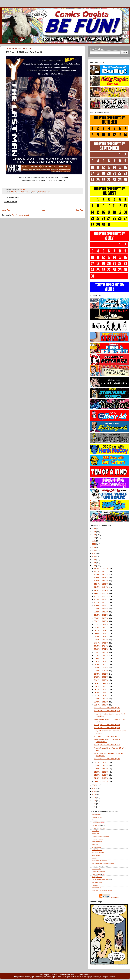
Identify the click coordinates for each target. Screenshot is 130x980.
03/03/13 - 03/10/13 (101, 702)
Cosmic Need (95, 831)
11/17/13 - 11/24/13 (101, 587)
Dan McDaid (95, 834)
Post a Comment (11, 202)
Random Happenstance (98, 872)
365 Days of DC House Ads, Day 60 (107, 711)
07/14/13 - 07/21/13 (101, 643)
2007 (94, 801)
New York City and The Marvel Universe (103, 863)
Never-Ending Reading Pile (99, 861)
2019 (94, 547)
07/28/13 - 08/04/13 (101, 637)
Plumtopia (95, 866)
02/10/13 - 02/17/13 (101, 766)
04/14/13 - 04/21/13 (101, 683)
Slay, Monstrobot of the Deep (100, 880)
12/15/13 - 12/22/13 (101, 575)
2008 (94, 798)
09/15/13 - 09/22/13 (101, 615)
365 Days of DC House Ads (21, 192)
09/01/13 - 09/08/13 (101, 621)
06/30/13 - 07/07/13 (101, 649)
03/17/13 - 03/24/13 (101, 696)
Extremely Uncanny (97, 839)
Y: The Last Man (44, 192)
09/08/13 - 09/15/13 (101, 618)
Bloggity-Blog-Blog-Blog (98, 828)
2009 (94, 794)
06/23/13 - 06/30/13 (101, 652)
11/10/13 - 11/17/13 (101, 590)
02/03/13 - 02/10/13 (101, 769)
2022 (94, 538)
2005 (94, 807)
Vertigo (35, 192)
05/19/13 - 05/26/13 (101, 668)
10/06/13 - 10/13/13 (101, 606)
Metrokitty (94, 858)
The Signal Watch (97, 877)
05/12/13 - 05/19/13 (101, 671)
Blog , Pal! (96, 825)
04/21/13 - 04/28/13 (101, 680)
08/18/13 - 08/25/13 (101, 627)
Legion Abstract (96, 855)
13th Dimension (96, 815)
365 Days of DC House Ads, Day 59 (107, 725)
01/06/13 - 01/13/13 (101, 781)
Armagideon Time (97, 817)
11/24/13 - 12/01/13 (101, 584)
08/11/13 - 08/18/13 (101, 631)
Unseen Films (96, 885)
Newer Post (6, 210)
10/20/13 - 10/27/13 (101, 600)
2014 (94, 563)
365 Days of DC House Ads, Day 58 (107, 728)
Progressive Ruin (97, 869)
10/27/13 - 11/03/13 (101, 596)
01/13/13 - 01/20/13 (101, 778)
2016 (94, 556)
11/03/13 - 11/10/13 (101, 593)
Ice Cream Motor (96, 847)
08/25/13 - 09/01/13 (101, 624)
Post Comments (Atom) (20, 215)
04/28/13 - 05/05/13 (101, 677)
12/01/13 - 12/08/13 (101, 581)
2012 (94, 785)
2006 (94, 804)
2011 (94, 788)
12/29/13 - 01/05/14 (101, 568)
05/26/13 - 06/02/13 (101, 665)
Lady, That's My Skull (98, 852)
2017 (94, 553)
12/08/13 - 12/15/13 (101, 578)
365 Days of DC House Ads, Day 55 (107, 759)
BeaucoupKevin (96, 823)
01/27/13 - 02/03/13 (101, 772)
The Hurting (95, 844)
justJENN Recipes (97, 850)
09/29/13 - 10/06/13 (101, 609)
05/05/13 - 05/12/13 (101, 674)
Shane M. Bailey (96, 874)
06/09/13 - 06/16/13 (101, 659)
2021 (94, 541)
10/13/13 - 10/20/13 (101, 603)
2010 (94, 791)
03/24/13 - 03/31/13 (101, 693)
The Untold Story (96, 888)
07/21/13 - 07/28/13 (101, 640)
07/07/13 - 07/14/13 (101, 646)
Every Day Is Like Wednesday (100, 836)
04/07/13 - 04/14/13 (101, 686)
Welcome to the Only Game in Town (102, 890)
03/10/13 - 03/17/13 (101, 699)
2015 (94, 560)
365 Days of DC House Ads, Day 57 (24, 52)
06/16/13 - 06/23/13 (101, 655)
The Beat (94, 820)
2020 (94, 544)
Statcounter (115, 898)
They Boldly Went (97, 882)
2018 (94, 550)
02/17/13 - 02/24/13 (101, 763)
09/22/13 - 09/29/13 (101, 612)
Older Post (79, 210)
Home (43, 210)
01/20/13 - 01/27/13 (101, 775)
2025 (94, 529)
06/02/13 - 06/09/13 (101, 662)
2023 (94, 535)
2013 (94, 566)
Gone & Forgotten (97, 842)
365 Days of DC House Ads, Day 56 (107, 745)
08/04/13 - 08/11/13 (101, 634)
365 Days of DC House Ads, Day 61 (107, 708)
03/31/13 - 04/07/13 (101, 690)
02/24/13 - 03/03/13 (101, 705)
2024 (94, 532)
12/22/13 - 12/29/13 (101, 572)
